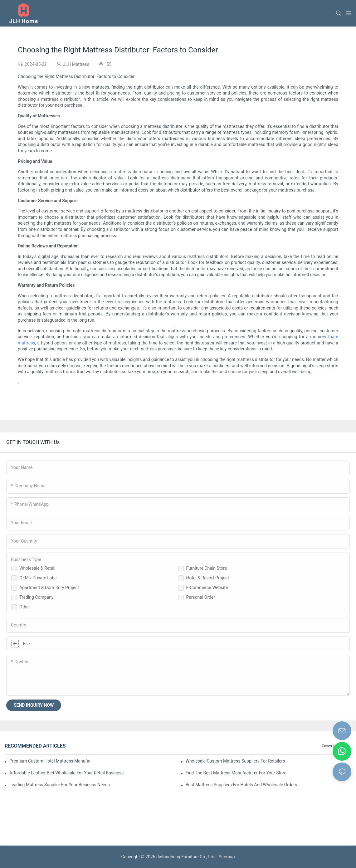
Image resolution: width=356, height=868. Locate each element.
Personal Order (201, 597)
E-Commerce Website (207, 588)
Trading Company (37, 597)
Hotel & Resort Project (208, 578)
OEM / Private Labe (38, 578)
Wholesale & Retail (37, 568)
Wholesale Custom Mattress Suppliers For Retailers (235, 761)
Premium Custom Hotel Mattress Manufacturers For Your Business (50, 761)
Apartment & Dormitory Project (49, 588)
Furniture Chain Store (207, 568)
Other (25, 607)
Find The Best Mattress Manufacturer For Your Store (236, 773)
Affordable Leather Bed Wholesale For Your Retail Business (66, 773)
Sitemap (226, 857)
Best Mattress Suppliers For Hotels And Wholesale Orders (241, 785)
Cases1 (328, 746)
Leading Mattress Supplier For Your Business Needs (60, 785)
